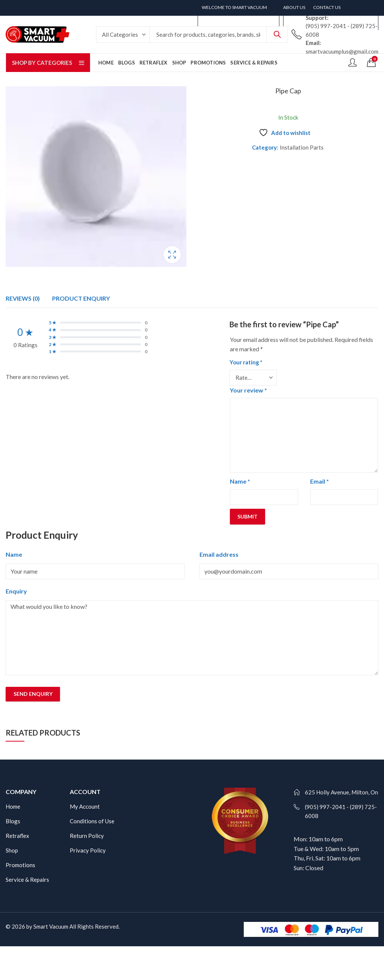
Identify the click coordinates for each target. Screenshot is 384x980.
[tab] (23, 298)
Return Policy (87, 836)
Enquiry (16, 591)
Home (13, 806)
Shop (12, 850)
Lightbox (172, 255)
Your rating (246, 362)
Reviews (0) (23, 298)
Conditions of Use (92, 821)
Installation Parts (302, 147)
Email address (219, 554)
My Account (85, 806)
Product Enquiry (81, 298)
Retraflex (17, 836)
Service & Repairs (27, 880)
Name (240, 481)
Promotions (20, 865)
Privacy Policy (88, 850)
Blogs (13, 821)
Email (319, 481)
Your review (248, 390)
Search (277, 34)
